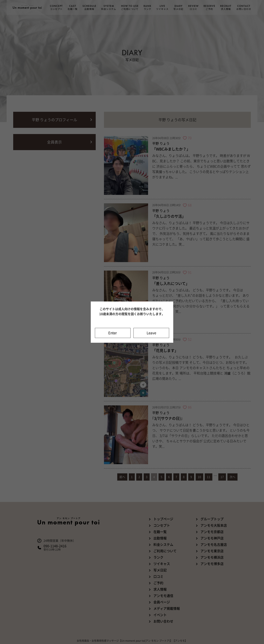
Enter (113, 333)
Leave (151, 333)
